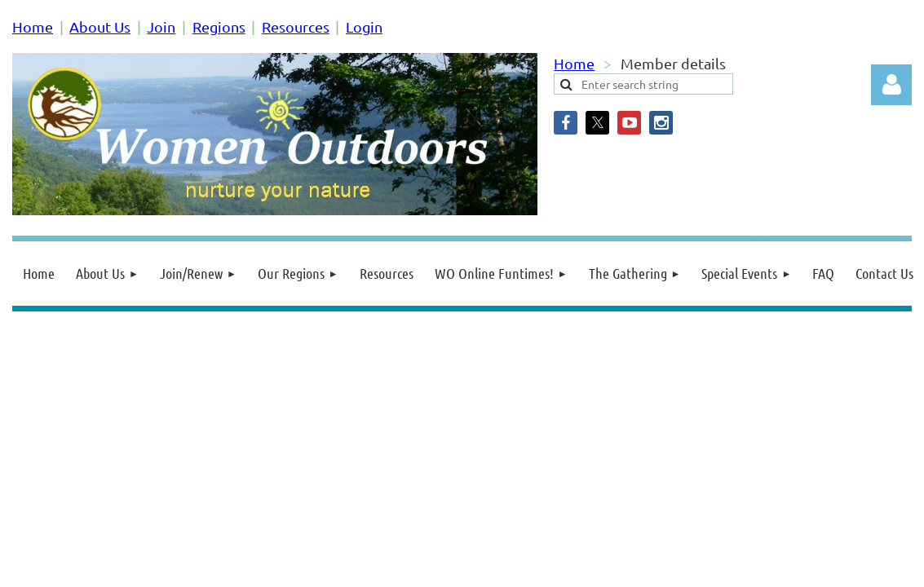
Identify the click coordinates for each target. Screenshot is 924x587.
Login (364, 26)
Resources (296, 26)
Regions (219, 26)
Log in (891, 85)
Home (33, 26)
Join (161, 26)
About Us (100, 26)
